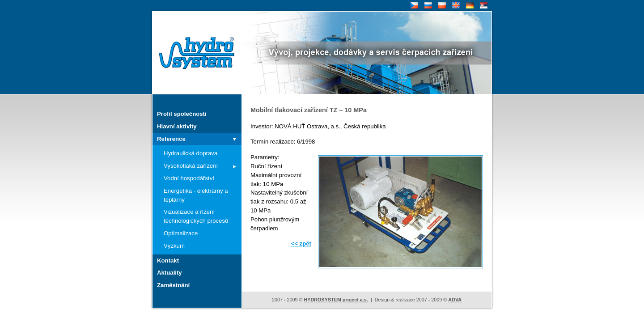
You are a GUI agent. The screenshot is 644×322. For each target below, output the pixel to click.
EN (455, 6)
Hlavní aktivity (177, 126)
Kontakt (168, 261)
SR (483, 6)
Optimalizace (181, 233)
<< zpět (301, 244)
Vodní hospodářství (189, 178)
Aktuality (169, 273)
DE (469, 6)
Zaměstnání (173, 285)
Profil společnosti (182, 114)
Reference (171, 139)
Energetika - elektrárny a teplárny (196, 195)
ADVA (455, 300)
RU (428, 6)
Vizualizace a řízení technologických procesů (196, 216)
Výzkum (174, 246)
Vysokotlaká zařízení (191, 166)
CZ (413, 6)
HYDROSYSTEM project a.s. (336, 300)
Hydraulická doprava (191, 153)
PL (441, 6)
